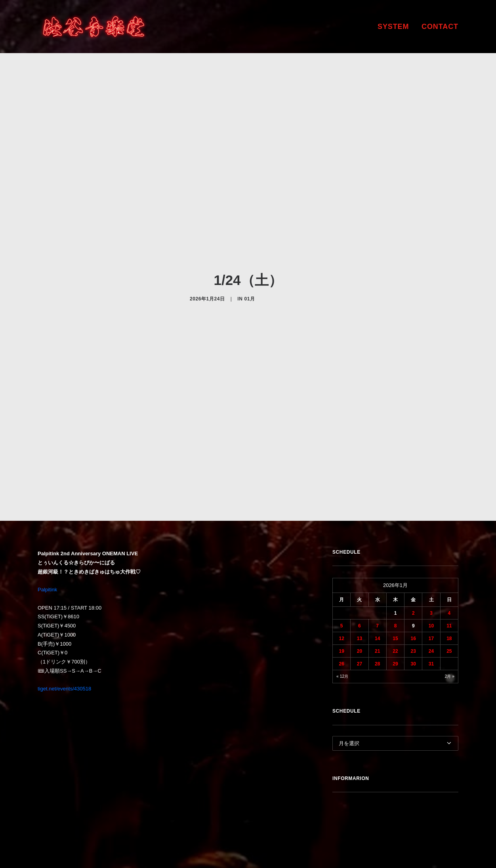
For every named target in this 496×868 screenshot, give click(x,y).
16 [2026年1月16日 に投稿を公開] (413, 564)
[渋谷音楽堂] (94, 27)
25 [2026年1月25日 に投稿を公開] (449, 577)
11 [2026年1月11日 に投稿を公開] (449, 552)
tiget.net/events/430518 (64, 615)
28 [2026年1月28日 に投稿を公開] (377, 590)
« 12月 (342, 602)
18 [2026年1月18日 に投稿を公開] (449, 564)
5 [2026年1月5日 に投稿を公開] (342, 552)
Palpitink (47, 515)
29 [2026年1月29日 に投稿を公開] (395, 590)
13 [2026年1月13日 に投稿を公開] (360, 564)
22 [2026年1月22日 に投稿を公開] (395, 577)
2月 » (450, 602)
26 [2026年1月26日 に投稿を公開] (341, 590)
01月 (249, 262)
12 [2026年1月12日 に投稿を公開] (341, 564)
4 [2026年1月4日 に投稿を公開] (449, 539)
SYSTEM (393, 27)
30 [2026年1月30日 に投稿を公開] (413, 590)
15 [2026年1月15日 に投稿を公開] (395, 564)
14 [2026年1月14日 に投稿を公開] (377, 564)
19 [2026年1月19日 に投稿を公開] (341, 577)
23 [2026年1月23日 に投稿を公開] (413, 577)
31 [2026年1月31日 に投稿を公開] (431, 590)
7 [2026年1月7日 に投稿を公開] (377, 552)
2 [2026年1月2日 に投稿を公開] (413, 539)
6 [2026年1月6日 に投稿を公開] (360, 552)
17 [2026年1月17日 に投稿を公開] (431, 564)
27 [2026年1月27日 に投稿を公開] (360, 590)
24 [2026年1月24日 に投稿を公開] (431, 577)
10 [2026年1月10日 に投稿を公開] (431, 552)
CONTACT (440, 27)
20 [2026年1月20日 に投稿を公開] (360, 577)
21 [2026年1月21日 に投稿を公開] (377, 577)
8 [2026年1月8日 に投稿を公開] (396, 552)
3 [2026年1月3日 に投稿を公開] (431, 539)
